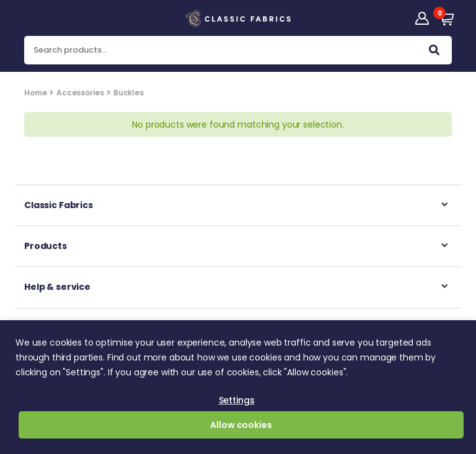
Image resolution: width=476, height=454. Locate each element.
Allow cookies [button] (241, 425)
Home (35, 93)
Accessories (80, 93)
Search (434, 53)
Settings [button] (237, 400)
